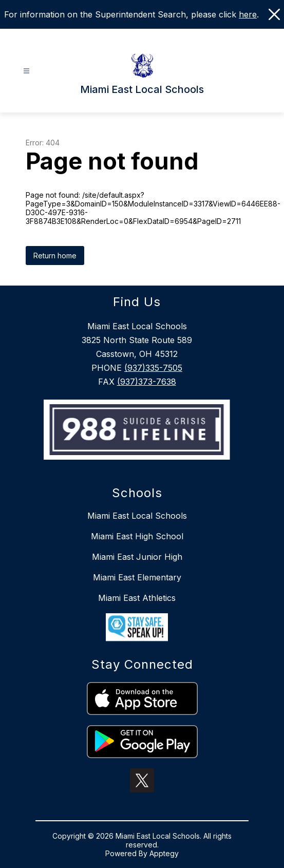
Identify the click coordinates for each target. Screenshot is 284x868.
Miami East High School (137, 536)
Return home (55, 256)
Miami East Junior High (137, 557)
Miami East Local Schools (137, 516)
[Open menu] (26, 71)
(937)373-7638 (147, 382)
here (248, 14)
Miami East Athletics (137, 598)
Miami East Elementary (137, 577)
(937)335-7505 (153, 368)
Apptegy (164, 853)
